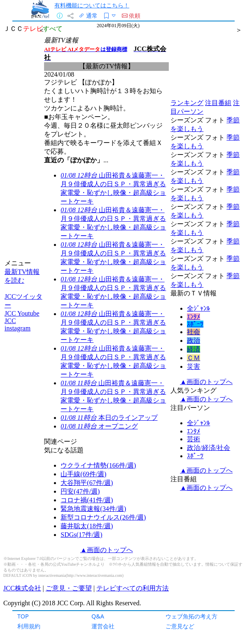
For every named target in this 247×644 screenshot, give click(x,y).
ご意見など (180, 626)
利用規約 (29, 626)
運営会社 (103, 626)
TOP (23, 616)
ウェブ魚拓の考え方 (191, 616)
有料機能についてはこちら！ (92, 5)
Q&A (98, 616)
